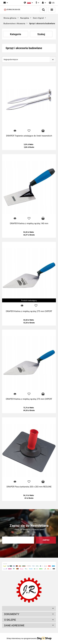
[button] (52, 3)
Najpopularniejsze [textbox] (11, 59)
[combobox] (29, 59)
